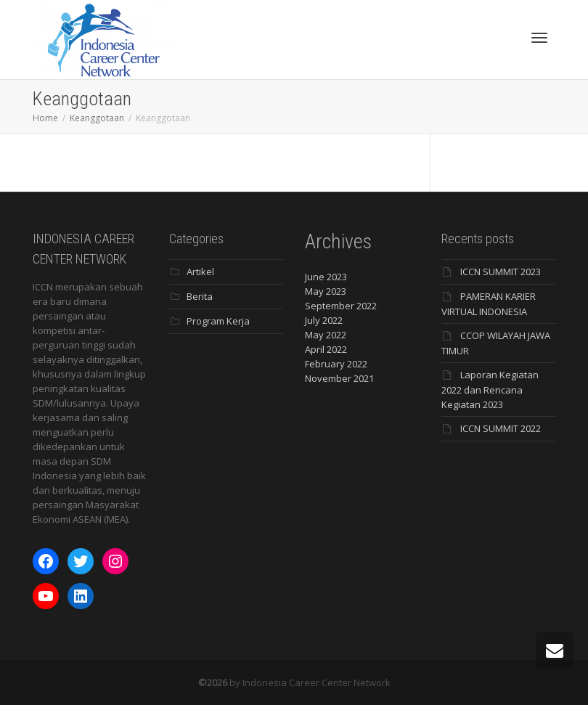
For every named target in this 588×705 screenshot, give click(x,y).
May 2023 (326, 291)
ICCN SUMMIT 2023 (501, 272)
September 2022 (341, 306)
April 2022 (326, 349)
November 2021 (339, 378)
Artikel (200, 272)
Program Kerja (218, 321)
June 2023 (326, 277)
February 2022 (336, 364)
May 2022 (326, 335)
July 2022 (324, 320)
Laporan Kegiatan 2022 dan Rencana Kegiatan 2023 (490, 390)
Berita (200, 296)
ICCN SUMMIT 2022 (501, 428)
